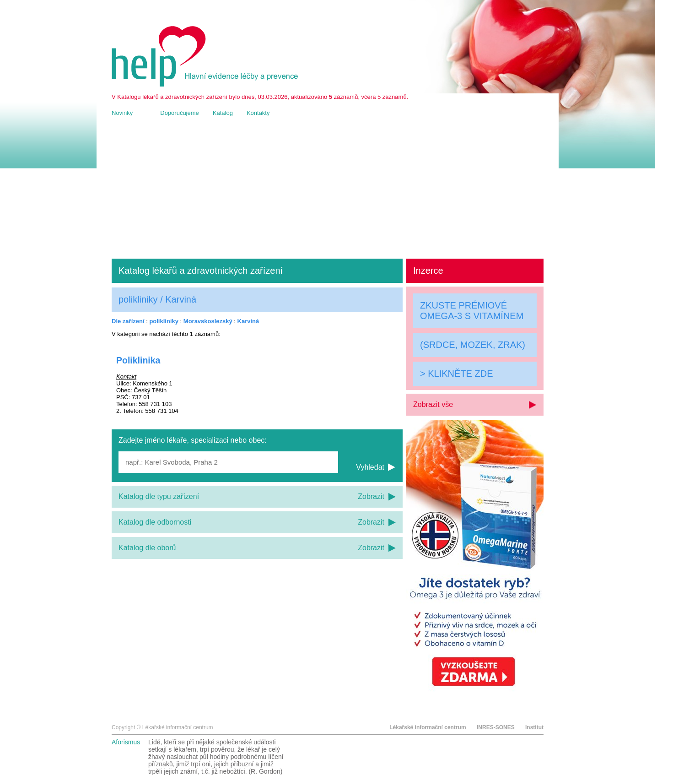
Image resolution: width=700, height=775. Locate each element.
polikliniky (164, 321)
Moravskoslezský (208, 321)
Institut (534, 727)
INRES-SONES (496, 727)
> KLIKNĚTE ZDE (457, 374)
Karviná (248, 321)
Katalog (223, 113)
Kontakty (258, 113)
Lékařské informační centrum (428, 727)
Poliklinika (138, 360)
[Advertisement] (328, 188)
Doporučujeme (180, 113)
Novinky (122, 113)
